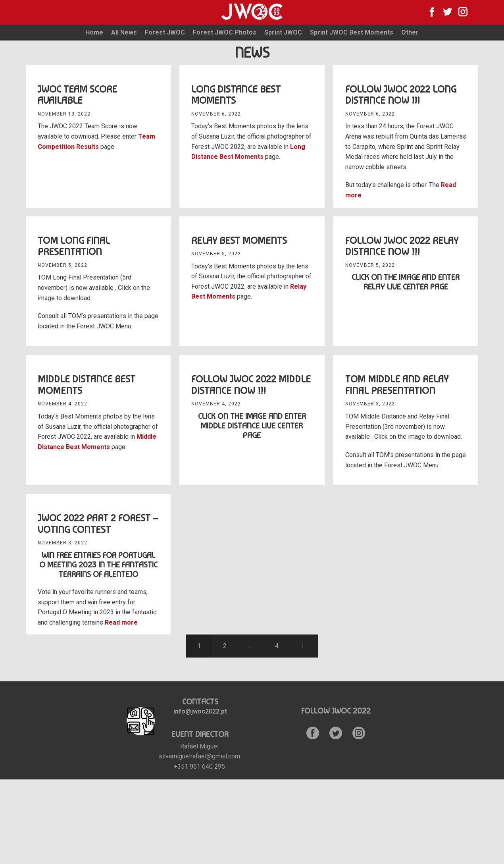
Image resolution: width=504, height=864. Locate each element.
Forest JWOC (165, 32)
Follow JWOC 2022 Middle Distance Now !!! (251, 385)
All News (124, 32)
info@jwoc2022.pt (200, 711)
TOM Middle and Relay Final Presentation (397, 385)
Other (410, 32)
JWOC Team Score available (77, 95)
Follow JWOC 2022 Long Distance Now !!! (401, 95)
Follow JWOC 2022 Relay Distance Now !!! (402, 246)
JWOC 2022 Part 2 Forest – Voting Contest (98, 524)
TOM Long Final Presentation (74, 246)
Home (94, 32)
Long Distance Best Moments (236, 95)
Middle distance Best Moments (87, 385)
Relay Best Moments (239, 240)
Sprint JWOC (283, 32)
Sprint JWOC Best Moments (352, 32)
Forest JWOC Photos (225, 32)
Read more (121, 622)
